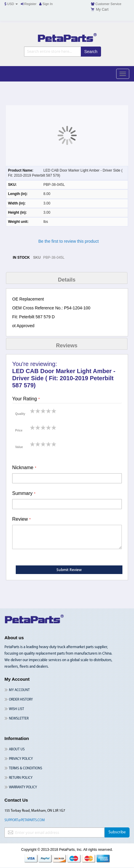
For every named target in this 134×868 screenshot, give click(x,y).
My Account (19, 690)
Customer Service (106, 4)
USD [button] (11, 4)
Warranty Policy (23, 787)
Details (67, 280)
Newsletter (19, 719)
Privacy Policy (21, 759)
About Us (17, 749)
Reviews (67, 346)
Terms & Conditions (26, 768)
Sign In (46, 4)
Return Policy (21, 778)
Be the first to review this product (68, 241)
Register (29, 4)
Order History (21, 700)
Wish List (16, 709)
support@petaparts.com (25, 820)
